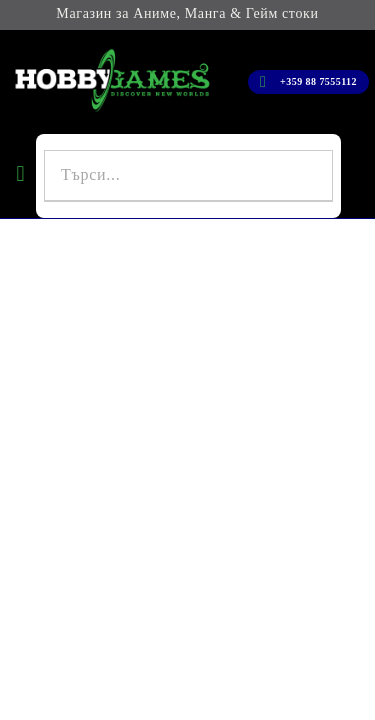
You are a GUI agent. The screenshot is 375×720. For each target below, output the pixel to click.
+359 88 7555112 (318, 81)
